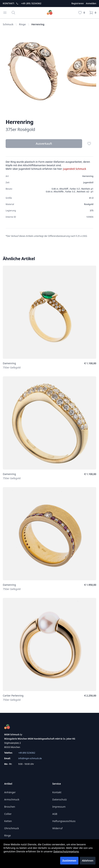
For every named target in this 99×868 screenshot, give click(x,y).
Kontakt (57, 792)
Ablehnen (88, 861)
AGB (55, 814)
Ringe (22, 24)
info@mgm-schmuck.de (30, 758)
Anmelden (91, 4)
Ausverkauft (44, 144)
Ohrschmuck (12, 828)
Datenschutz (60, 799)
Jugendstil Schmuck (75, 169)
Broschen (10, 807)
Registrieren (78, 4)
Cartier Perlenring (13, 696)
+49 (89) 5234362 (31, 4)
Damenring (9, 363)
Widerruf (58, 828)
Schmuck (8, 24)
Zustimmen (69, 861)
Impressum (59, 807)
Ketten (8, 821)
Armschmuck (12, 799)
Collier (8, 814)
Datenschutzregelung (66, 851)
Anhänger (10, 792)
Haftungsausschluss (64, 821)
